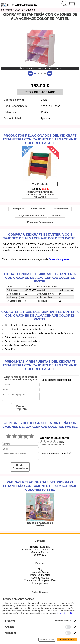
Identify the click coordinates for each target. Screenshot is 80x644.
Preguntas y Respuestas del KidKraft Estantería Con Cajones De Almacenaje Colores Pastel (40, 365)
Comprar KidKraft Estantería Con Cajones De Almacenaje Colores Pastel (40, 236)
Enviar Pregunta (21, 408)
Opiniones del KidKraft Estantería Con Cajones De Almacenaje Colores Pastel (40, 425)
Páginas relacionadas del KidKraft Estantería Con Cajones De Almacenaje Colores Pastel (40, 486)
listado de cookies (66, 613)
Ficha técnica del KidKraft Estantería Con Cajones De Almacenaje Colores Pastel (40, 278)
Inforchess (6, 10)
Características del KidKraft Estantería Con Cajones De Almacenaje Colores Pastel (40, 315)
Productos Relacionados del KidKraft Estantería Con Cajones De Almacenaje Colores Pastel (40, 139)
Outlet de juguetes (25, 10)
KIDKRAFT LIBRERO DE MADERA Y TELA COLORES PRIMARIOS (40, 194)
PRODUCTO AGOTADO (40, 92)
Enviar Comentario (20, 467)
